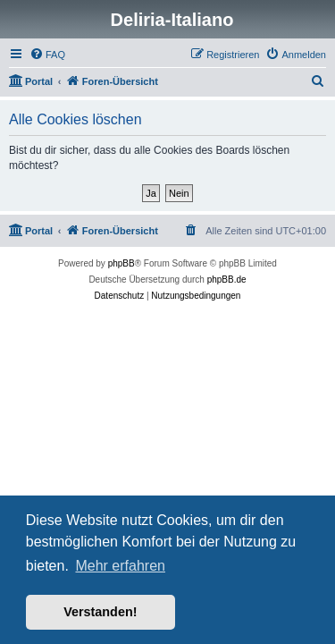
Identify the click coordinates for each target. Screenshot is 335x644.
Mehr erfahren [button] (120, 566)
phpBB (121, 263)
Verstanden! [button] (100, 612)
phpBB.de (227, 280)
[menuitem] (47, 55)
